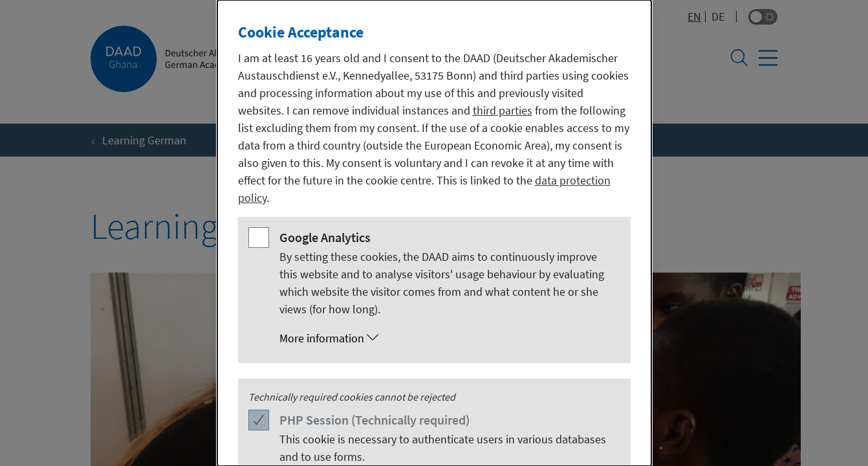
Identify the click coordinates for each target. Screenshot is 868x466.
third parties (503, 110)
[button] (447, 338)
